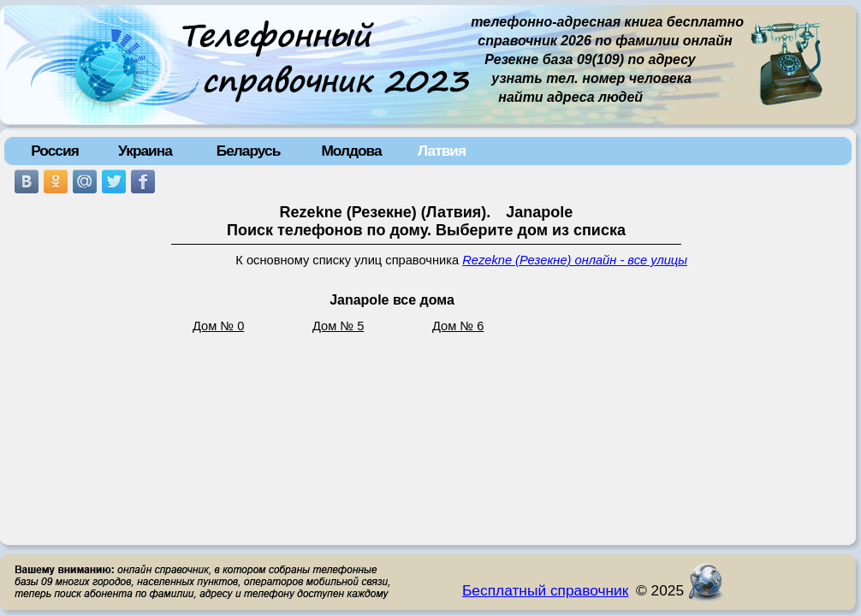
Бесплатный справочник (545, 590)
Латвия (442, 151)
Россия (55, 151)
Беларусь (249, 151)
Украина (145, 151)
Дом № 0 (218, 326)
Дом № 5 (338, 326)
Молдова (351, 151)
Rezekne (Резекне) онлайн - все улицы (575, 260)
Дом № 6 (458, 326)
